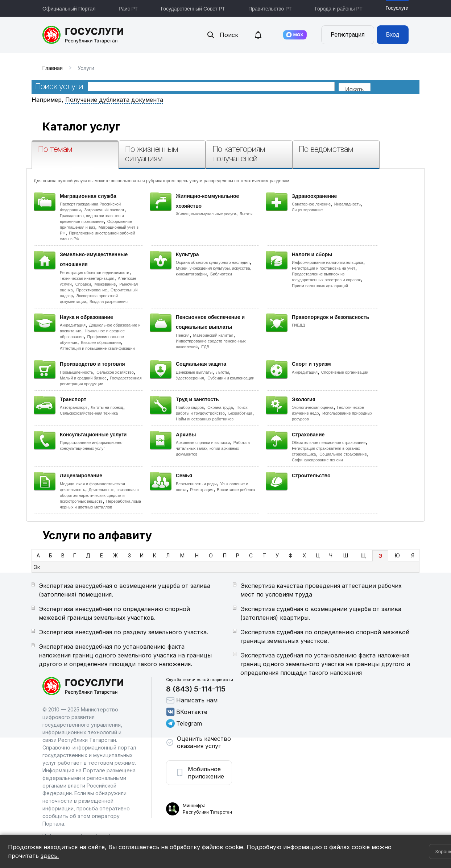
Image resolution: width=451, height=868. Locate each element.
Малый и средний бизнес (83, 378)
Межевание (105, 284)
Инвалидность (347, 204)
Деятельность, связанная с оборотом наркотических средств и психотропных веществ (99, 495)
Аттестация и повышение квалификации (97, 348)
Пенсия (183, 335)
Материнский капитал (213, 335)
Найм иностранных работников (205, 419)
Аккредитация (73, 325)
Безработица (240, 413)
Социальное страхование (343, 454)
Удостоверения (190, 378)
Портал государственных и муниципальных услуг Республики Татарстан (83, 35)
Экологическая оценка (313, 407)
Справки (83, 284)
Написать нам (192, 700)
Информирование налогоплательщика (328, 262)
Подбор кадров (190, 407)
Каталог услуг (81, 126)
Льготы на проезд (107, 407)
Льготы (246, 214)
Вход (393, 35)
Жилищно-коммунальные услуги (206, 214)
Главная (53, 68)
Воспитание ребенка (236, 490)
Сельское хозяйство (115, 372)
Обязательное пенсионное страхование (329, 443)
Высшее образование (101, 342)
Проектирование (92, 290)
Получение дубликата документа (114, 100)
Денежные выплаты (194, 372)
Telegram (184, 723)
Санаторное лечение (311, 204)
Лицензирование (307, 210)
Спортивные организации (345, 372)
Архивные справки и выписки (203, 443)
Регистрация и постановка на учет (324, 268)
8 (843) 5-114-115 (196, 689)
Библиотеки (221, 274)
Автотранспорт (74, 407)
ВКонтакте (187, 712)
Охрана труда (220, 407)
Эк (37, 567)
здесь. (50, 856)
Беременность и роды (196, 484)
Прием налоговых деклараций (320, 286)
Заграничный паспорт (104, 210)
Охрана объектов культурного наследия (213, 262)
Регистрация (348, 35)
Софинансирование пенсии (317, 460)
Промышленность (76, 372)
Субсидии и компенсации (231, 378)
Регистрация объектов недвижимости (95, 273)
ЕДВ (205, 347)
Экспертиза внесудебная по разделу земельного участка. (123, 632)
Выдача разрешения (109, 302)
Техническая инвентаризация (87, 278)
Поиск (222, 35)
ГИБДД (298, 325)
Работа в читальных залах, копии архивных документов (213, 448)
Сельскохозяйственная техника (89, 413)
